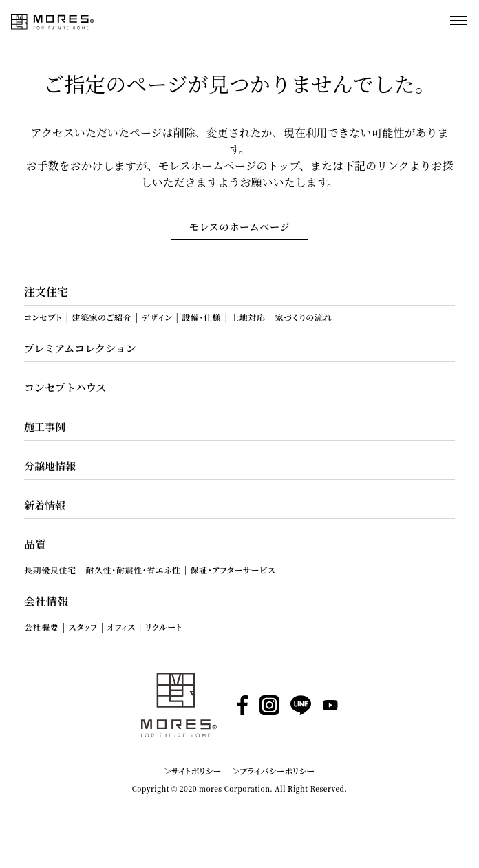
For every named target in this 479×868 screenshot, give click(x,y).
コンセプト (43, 317)
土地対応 (248, 317)
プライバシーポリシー (277, 771)
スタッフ (83, 627)
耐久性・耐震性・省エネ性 (134, 570)
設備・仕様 (201, 317)
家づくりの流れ (304, 317)
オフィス (121, 627)
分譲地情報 (50, 466)
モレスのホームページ (239, 226)
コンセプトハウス (65, 387)
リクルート (164, 627)
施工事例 (45, 426)
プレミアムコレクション (80, 348)
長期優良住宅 (50, 570)
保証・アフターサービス (233, 570)
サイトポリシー (196, 771)
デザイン (157, 317)
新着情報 (45, 505)
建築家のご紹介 (102, 317)
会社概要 (41, 627)
